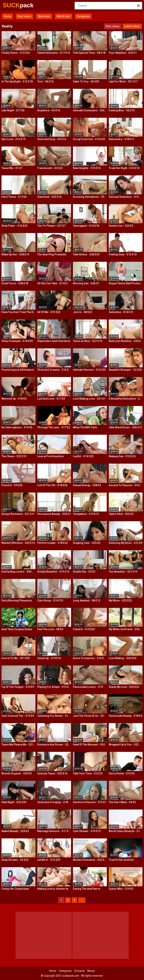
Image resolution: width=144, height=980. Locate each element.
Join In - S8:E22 (82, 312)
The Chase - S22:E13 (14, 456)
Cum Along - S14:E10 (50, 601)
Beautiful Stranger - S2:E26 (125, 370)
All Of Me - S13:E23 (49, 312)
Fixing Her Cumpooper (15, 889)
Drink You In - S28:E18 (15, 283)
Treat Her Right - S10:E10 (124, 168)
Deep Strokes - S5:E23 (15, 860)
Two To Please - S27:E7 (51, 226)
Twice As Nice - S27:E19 (88, 341)
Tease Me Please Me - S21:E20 (18, 745)
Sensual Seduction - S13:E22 (126, 197)
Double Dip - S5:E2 (84, 572)
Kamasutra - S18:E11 (122, 139)
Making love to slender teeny (54, 889)
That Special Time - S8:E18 (89, 53)
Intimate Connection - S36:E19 (90, 110)
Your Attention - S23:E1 (123, 53)
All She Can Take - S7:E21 (53, 283)
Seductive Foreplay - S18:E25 (54, 802)
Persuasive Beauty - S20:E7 (54, 514)
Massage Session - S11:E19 (54, 831)
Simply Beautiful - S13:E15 (53, 572)
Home (7, 16)
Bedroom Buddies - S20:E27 (126, 341)
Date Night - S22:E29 (14, 802)
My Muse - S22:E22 (120, 601)
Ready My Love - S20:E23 (124, 687)
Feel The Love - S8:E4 (50, 629)
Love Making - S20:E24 (123, 658)
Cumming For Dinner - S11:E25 (54, 716)
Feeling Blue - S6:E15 (122, 110)
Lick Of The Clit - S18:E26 (52, 485)
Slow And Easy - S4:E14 (52, 139)
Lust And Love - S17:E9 (51, 399)
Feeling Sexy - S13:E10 (123, 254)
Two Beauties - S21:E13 (123, 572)
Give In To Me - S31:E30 (16, 658)
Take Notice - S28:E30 (86, 254)
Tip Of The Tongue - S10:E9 (18, 687)
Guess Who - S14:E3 (121, 889)
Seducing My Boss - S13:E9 (126, 543)
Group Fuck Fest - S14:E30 (89, 139)
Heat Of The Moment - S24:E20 (90, 745)
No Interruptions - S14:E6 (17, 427)
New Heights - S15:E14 (87, 168)
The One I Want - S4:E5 (122, 802)
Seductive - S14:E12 (121, 312)
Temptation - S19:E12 (86, 514)
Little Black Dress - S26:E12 (125, 427)
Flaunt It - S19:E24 (84, 629)
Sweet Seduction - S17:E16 (54, 53)
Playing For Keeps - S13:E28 (54, 687)
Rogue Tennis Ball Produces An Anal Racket (126, 283)
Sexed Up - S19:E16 (49, 658)
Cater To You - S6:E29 (86, 81)
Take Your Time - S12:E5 (88, 773)
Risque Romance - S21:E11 (18, 514)
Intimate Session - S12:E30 (89, 370)
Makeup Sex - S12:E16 (122, 456)
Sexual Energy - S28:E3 (87, 485)
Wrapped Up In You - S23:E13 (126, 745)
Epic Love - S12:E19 (13, 139)
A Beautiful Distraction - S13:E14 (126, 399)
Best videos (24, 16)
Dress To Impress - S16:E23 (90, 658)
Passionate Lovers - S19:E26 (90, 687)
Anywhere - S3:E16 (49, 110)
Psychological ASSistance (18, 370)
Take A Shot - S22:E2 (121, 514)
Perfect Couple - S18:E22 (52, 543)
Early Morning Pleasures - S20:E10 (18, 601)
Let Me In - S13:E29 (49, 860)
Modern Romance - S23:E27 (90, 860)
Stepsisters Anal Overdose (54, 341)
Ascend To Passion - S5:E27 (126, 485)
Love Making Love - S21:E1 (89, 399)
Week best (44, 16)
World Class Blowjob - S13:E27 (126, 831)
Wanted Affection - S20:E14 (18, 543)
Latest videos (132, 26)
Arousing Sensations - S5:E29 (90, 197)
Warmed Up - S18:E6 (14, 399)
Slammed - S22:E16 (49, 197)
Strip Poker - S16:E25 (14, 226)
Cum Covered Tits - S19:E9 (18, 716)
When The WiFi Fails (85, 427)
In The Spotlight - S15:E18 (17, 81)
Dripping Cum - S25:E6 (87, 543)
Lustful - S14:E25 (83, 456)
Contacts (79, 971)
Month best (64, 16)
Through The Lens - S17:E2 (54, 427)
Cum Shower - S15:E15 (87, 831)
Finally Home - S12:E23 (16, 53)
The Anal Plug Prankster (52, 254)
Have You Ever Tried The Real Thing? (18, 312)
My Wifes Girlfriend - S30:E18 (126, 629)
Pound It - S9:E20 (12, 485)
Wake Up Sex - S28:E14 (15, 254)
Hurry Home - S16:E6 (122, 773)
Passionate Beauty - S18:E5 (125, 716)
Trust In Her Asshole (121, 860)
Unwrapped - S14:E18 (86, 226)
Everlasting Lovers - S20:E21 (18, 572)
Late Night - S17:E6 (13, 110)
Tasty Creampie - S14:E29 (17, 341)
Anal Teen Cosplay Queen (17, 629)
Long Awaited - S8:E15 (87, 601)
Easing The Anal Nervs (87, 889)
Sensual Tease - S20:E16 (52, 773)
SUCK (13, 5)
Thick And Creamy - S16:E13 (54, 370)
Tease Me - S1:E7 (12, 168)
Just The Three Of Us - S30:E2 (90, 716)
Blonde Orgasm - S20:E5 (17, 773)
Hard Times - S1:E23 (14, 197)
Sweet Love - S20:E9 (121, 226)
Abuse (91, 971)
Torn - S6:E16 (45, 81)
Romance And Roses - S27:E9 (54, 745)
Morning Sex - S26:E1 (86, 283)
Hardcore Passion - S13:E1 (90, 802)
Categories (83, 16)
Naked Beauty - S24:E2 (15, 831)
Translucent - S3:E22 (50, 168)
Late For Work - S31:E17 (123, 81)
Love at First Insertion (51, 456)
